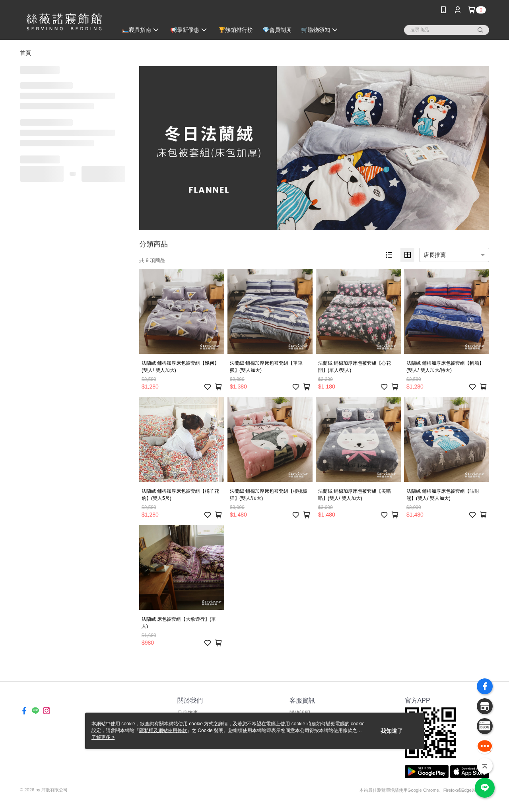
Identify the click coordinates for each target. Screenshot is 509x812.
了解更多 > (103, 737)
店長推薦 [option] (435, 255)
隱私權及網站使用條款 (163, 730)
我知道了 (392, 731)
